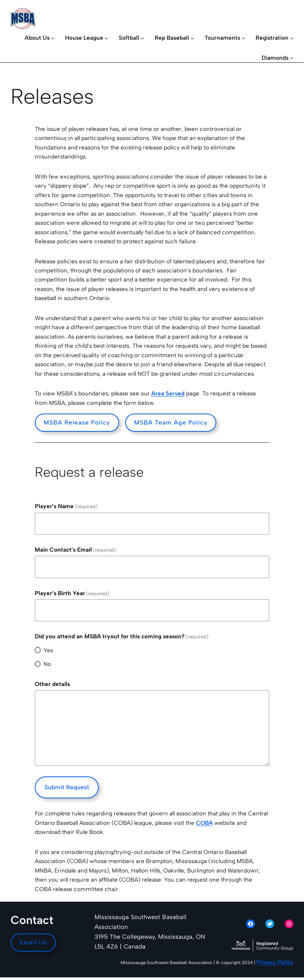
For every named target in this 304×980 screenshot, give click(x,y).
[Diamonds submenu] (292, 58)
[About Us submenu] (53, 38)
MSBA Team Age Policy (171, 422)
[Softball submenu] (142, 38)
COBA (204, 823)
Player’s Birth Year (72, 593)
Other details (52, 684)
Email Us (33, 942)
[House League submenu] (106, 38)
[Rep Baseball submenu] (192, 38)
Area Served (168, 393)
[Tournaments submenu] (243, 38)
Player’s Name (66, 506)
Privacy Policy (275, 962)
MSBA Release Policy (77, 422)
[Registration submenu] (292, 38)
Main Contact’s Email (75, 550)
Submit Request (67, 787)
